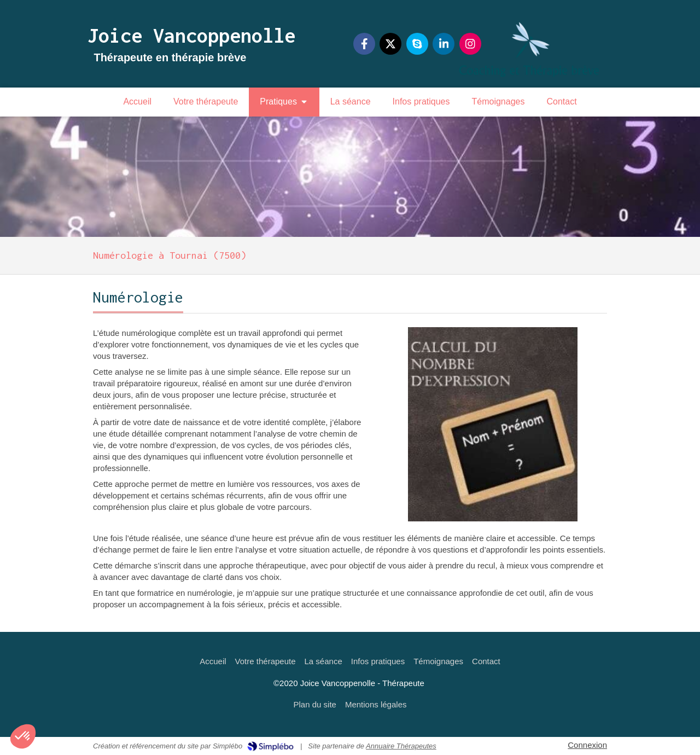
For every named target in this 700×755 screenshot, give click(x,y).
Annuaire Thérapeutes (401, 746)
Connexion (587, 745)
